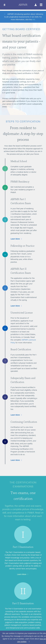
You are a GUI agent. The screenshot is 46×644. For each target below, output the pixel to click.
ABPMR (23, 5)
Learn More (17, 239)
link (34, 19)
